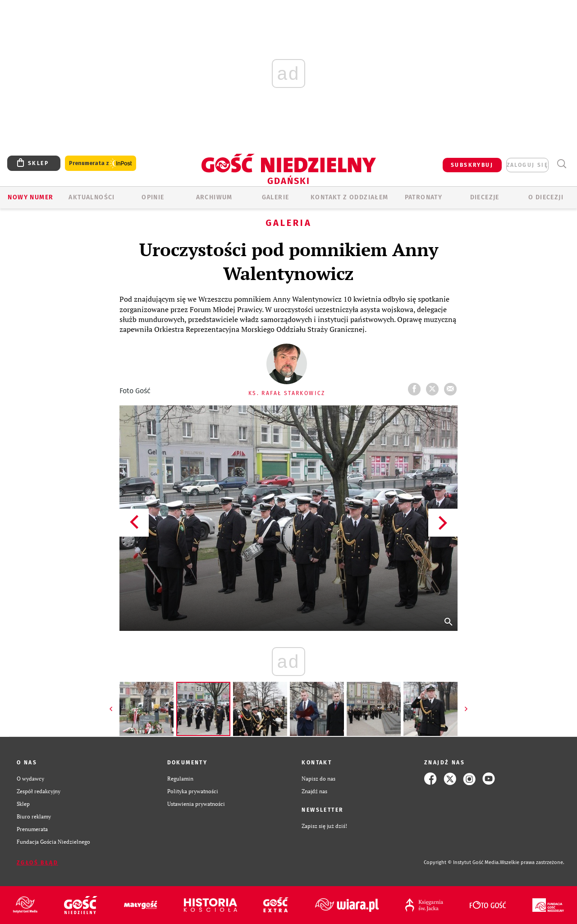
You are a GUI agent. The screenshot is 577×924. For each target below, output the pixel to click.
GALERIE (276, 197)
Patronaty (424, 197)
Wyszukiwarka (561, 164)
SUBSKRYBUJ (472, 165)
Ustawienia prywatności (196, 804)
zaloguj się (527, 165)
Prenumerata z (101, 163)
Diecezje (485, 197)
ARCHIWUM (214, 197)
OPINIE (153, 197)
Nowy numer (30, 197)
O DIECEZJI (546, 197)
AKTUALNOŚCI (92, 197)
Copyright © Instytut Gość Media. (462, 862)
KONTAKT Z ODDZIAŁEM (350, 197)
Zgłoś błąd (37, 863)
